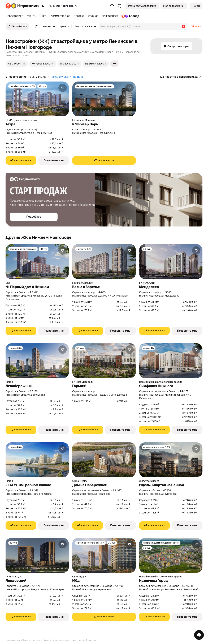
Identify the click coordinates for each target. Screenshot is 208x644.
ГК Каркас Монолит (84, 120)
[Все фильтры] (36, 26)
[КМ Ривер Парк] (104, 99)
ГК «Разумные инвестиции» (21, 120)
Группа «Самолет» (83, 283)
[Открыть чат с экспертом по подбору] (199, 635)
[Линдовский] (37, 555)
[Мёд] (104, 555)
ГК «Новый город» (83, 382)
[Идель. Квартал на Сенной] (171, 460)
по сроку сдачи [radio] (61, 77)
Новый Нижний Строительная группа (161, 382)
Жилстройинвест (149, 481)
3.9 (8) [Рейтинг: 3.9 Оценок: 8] (169, 292)
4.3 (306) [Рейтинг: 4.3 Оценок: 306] (32, 129)
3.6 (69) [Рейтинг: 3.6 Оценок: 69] (34, 391)
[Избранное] (112, 6)
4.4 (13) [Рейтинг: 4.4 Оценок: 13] (102, 292)
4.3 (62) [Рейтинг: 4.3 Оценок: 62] (34, 292)
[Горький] (104, 361)
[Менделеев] (171, 262)
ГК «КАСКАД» (147, 283)
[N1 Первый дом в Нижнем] (37, 262)
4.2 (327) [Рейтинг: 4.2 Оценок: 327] (118, 490)
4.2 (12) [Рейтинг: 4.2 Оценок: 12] (36, 586)
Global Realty (80, 481)
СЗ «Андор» (79, 577)
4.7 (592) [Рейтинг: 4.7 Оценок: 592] (98, 129)
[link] (196, 6)
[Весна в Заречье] (104, 262)
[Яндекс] (8, 6)
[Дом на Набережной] (104, 460)
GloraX (9, 382)
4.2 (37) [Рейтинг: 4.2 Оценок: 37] (34, 490)
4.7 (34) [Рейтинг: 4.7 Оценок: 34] (167, 490)
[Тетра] (37, 99)
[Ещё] (114, 64)
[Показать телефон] (21, 160)
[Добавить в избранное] (63, 88)
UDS (8, 283)
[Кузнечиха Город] (171, 555)
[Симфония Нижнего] (171, 361)
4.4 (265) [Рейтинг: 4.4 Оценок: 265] (185, 391)
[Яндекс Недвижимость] (27, 6)
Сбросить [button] (196, 26)
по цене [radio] (78, 77)
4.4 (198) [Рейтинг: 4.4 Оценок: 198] (120, 586)
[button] (120, 6)
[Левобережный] (37, 361)
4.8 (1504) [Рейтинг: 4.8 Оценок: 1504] (187, 586)
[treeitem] (15, 16)
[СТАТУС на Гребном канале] (37, 460)
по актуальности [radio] (39, 77)
